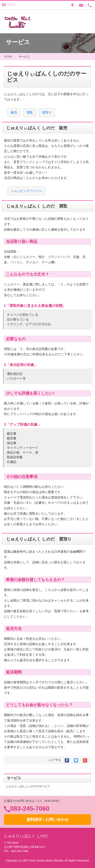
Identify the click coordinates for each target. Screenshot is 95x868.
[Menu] (9, 5)
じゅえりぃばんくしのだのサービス (28, 786)
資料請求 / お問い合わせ (48, 820)
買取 (30, 112)
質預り (47, 112)
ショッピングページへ (26, 191)
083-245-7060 (30, 808)
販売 (14, 112)
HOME (8, 57)
